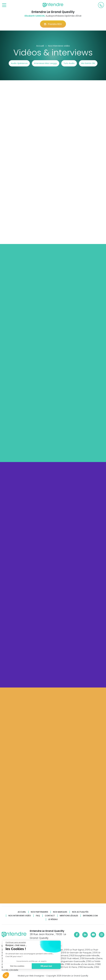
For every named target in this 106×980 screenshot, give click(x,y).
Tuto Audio (69, 63)
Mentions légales (69, 916)
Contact (50, 916)
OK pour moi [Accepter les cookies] (42, 966)
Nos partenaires (39, 912)
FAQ (38, 916)
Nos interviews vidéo (20, 916)
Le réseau (53, 919)
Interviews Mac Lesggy (46, 63)
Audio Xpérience (19, 63)
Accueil (22, 912)
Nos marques (60, 912)
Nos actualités (80, 912)
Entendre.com (90, 916)
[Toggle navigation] (4, 5)
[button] (6, 975)
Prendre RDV (53, 24)
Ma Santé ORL (88, 63)
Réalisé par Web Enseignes (31, 976)
